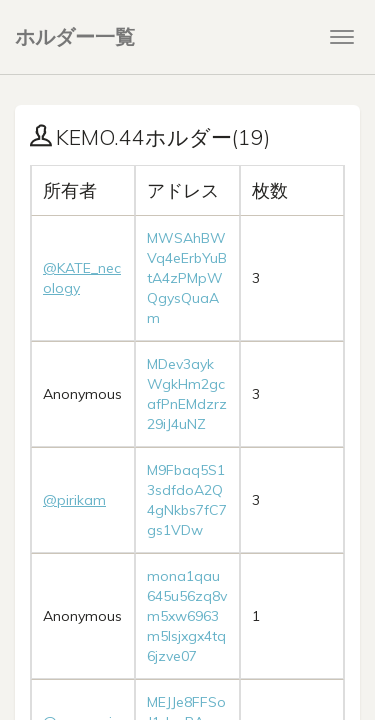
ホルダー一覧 (75, 36)
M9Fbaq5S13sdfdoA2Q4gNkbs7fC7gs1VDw (187, 500)
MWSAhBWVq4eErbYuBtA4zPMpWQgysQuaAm (187, 278)
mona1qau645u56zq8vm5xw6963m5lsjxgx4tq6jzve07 (187, 616)
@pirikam (74, 500)
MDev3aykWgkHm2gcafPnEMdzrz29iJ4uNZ (187, 394)
